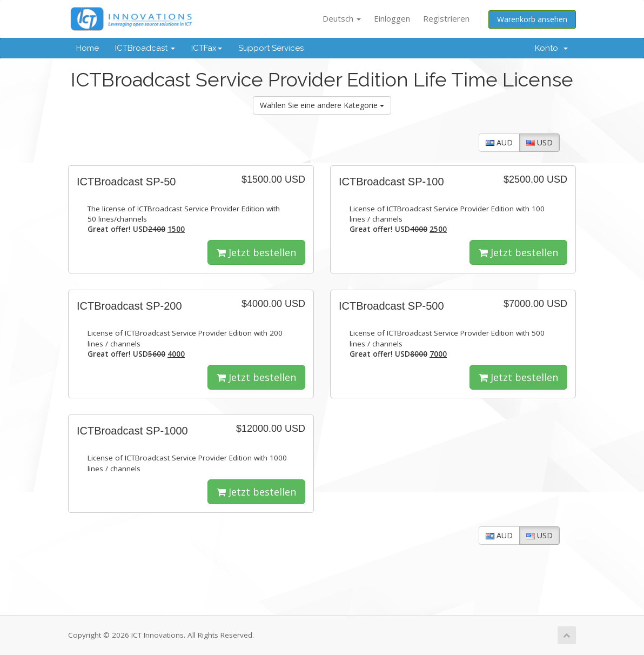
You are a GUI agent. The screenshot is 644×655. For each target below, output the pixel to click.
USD (539, 142)
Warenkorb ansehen (532, 19)
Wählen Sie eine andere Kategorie (322, 105)
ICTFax (207, 48)
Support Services (271, 48)
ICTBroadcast (145, 48)
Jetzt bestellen (256, 252)
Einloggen (392, 18)
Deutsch (342, 18)
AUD (499, 142)
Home (88, 48)
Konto (551, 48)
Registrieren (446, 18)
